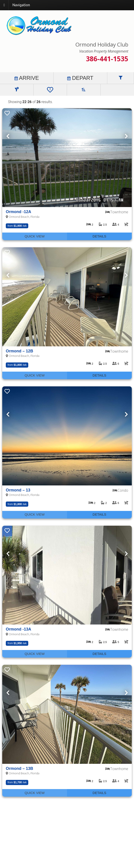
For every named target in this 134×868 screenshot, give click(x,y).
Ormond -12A (18, 212)
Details (99, 236)
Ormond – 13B (19, 768)
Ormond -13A (18, 629)
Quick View (35, 236)
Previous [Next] (8, 136)
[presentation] (67, 158)
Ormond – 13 (18, 490)
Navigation (21, 5)
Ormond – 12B (19, 351)
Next (126, 136)
